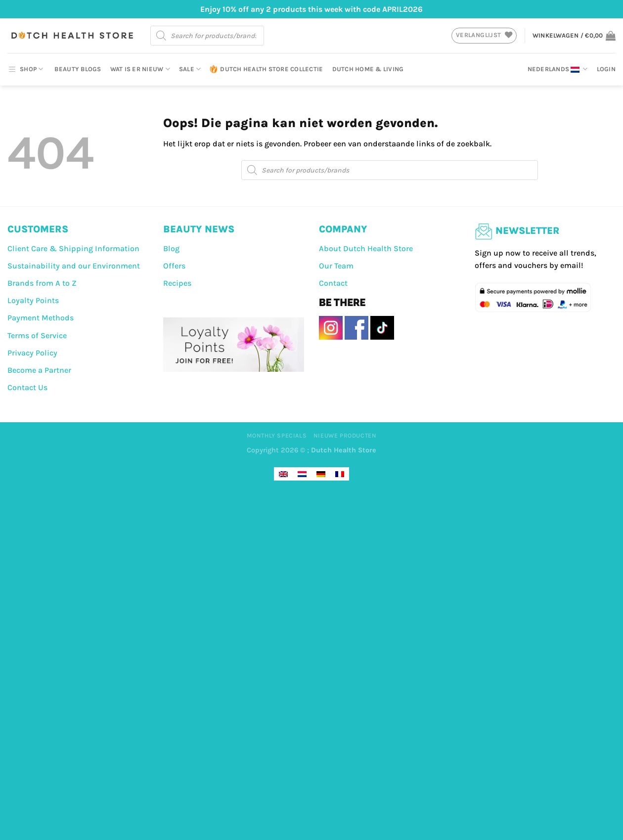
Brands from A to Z (42, 283)
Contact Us (27, 387)
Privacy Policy (32, 353)
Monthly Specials (277, 436)
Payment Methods (41, 318)
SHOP (25, 69)
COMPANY (343, 229)
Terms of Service (37, 335)
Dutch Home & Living (368, 69)
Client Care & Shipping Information (73, 248)
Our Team (336, 266)
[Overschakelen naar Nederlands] (302, 474)
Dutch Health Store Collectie (266, 69)
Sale (190, 69)
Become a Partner (39, 370)
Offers (174, 266)
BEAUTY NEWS (199, 229)
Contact (333, 283)
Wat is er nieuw (140, 69)
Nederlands (558, 69)
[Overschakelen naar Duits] (321, 474)
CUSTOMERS (38, 229)
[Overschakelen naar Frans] (340, 474)
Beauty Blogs (78, 69)
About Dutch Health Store (366, 248)
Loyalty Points (33, 300)
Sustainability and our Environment (74, 266)
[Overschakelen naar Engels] (283, 474)
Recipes (177, 283)
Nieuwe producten (345, 436)
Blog (171, 248)
